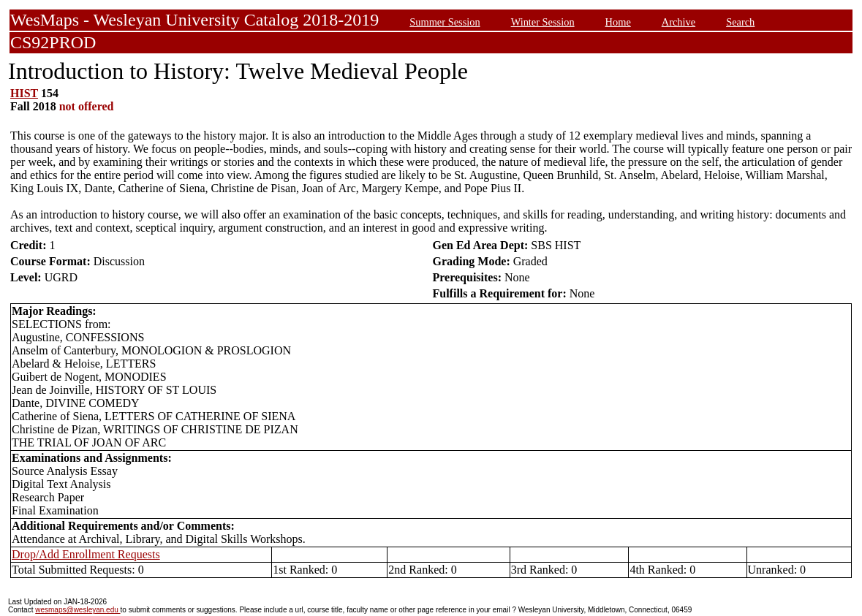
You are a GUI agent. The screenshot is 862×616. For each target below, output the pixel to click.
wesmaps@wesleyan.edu (77, 610)
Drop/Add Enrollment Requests (86, 554)
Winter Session (543, 22)
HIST (24, 93)
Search (740, 22)
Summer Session (445, 22)
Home (618, 22)
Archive (678, 22)
